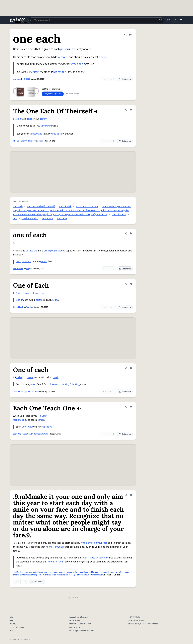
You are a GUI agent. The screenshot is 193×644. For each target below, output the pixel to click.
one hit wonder (30, 219)
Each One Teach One (87, 207)
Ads (11, 617)
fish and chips (38, 293)
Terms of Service (17, 627)
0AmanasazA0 (98, 575)
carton (39, 300)
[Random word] (161, 20)
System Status (75, 627)
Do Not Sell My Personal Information (143, 624)
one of (103, 57)
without (63, 57)
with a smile (87, 543)
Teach (29, 427)
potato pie (31, 251)
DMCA (12, 631)
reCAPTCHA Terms (136, 620)
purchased (60, 251)
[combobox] (96, 20)
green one (77, 64)
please (44, 262)
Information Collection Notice (81, 624)
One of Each (18, 307)
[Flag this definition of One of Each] (131, 284)
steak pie (49, 251)
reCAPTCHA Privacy (136, 617)
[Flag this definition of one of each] (131, 233)
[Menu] (181, 20)
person (64, 49)
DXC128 (27, 79)
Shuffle (73, 598)
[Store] (168, 20)
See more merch (72, 94)
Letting (17, 119)
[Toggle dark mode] (175, 20)
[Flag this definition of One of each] (131, 368)
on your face (101, 543)
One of (19, 300)
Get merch (125, 79)
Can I (19, 262)
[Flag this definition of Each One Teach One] (131, 407)
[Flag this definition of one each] (130, 35)
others (41, 420)
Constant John (33, 392)
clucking (75, 384)
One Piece (47, 219)
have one (27, 262)
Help (12, 620)
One (15, 219)
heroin (30, 377)
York (18, 293)
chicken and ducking (59, 384)
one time (62, 219)
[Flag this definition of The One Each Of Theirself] (131, 110)
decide (30, 119)
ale (27, 269)
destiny (43, 119)
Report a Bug (74, 620)
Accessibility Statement (79, 617)
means (26, 293)
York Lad (30, 307)
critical (35, 72)
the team (59, 72)
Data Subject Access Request (81, 631)
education (47, 427)
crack (56, 377)
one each (17, 79)
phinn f (41, 141)
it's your (42, 416)
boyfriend (46, 126)
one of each (65, 207)
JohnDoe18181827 (42, 434)
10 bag (20, 377)
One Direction (119, 215)
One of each (18, 392)
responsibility (20, 420)
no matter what (54, 547)
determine (37, 134)
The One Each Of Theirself (24, 141)
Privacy (13, 624)
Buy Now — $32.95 (53, 94)
